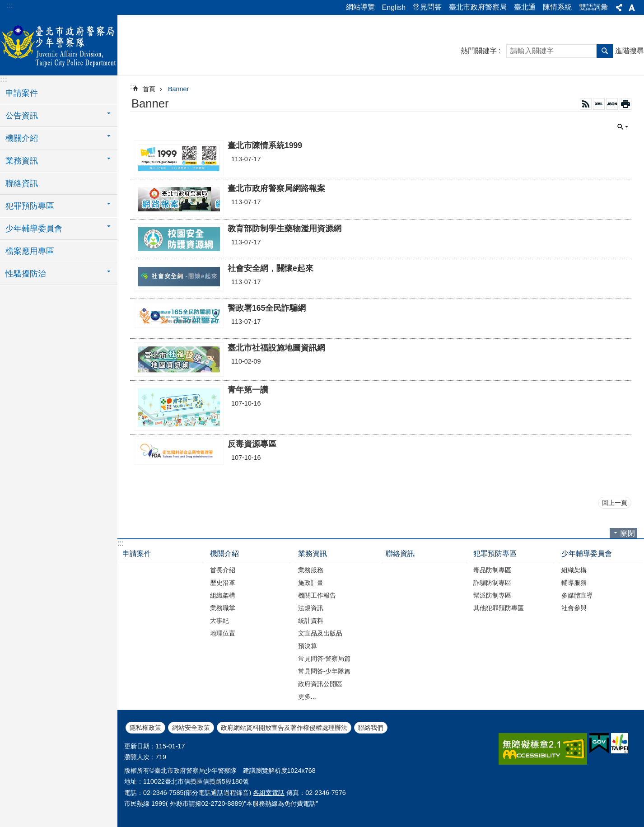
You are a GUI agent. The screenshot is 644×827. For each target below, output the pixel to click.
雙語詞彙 (593, 7)
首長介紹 (223, 570)
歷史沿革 (223, 583)
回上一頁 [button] (615, 503)
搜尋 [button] (605, 51)
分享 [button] (619, 8)
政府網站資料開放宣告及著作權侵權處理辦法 (284, 728)
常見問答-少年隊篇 (324, 671)
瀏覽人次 (137, 757)
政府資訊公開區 (320, 684)
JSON (612, 104)
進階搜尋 (630, 51)
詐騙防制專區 (492, 583)
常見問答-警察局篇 (324, 659)
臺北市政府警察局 (478, 7)
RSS (586, 104)
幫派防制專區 (492, 595)
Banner (178, 89)
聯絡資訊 (22, 183)
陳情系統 (557, 7)
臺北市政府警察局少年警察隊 (59, 44)
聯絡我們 (371, 728)
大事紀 (219, 621)
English (394, 7)
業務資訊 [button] (22, 161)
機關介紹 (224, 554)
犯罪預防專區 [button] (30, 206)
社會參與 (574, 608)
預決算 (308, 646)
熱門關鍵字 (479, 51)
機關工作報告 (317, 595)
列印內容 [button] (625, 104)
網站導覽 (360, 7)
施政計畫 (311, 583)
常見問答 (427, 7)
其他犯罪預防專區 (499, 608)
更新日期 (137, 746)
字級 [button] (632, 8)
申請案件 (22, 93)
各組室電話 (269, 793)
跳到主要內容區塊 (5, 5)
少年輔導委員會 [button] (34, 229)
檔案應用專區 (30, 251)
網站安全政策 (191, 728)
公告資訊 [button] (22, 116)
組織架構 (223, 595)
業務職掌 (223, 608)
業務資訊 (313, 554)
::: (10, 5)
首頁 (149, 89)
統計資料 (311, 621)
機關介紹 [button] (22, 138)
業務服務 (311, 570)
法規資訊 (311, 608)
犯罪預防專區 (495, 554)
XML (599, 104)
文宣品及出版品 (320, 633)
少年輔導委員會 (587, 554)
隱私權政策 (145, 728)
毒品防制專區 (492, 570)
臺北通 (525, 7)
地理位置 (223, 633)
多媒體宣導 (577, 595)
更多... (307, 696)
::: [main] (133, 86)
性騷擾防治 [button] (26, 274)
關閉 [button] (623, 127)
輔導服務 (574, 583)
